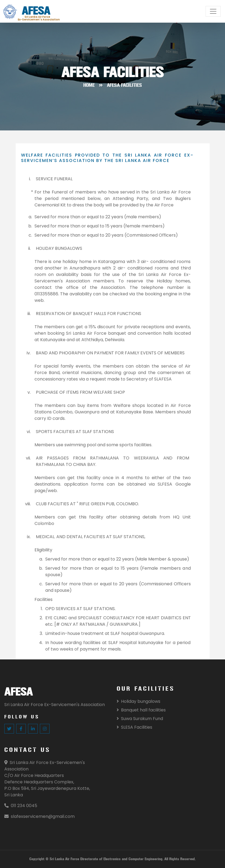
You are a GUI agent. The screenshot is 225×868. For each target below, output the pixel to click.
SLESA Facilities (134, 727)
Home (89, 85)
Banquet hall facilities (141, 710)
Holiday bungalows (139, 701)
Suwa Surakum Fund (140, 719)
